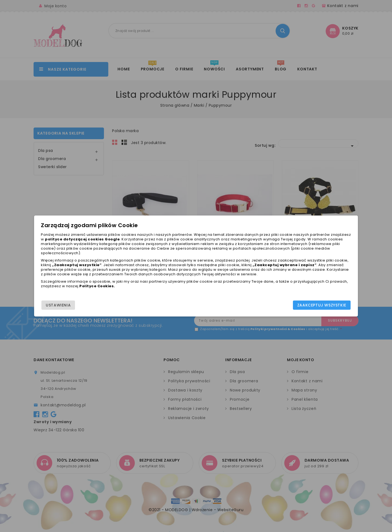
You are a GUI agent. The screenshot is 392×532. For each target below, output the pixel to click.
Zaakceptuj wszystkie (292, 307)
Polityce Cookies (185, 293)
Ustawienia (88, 307)
